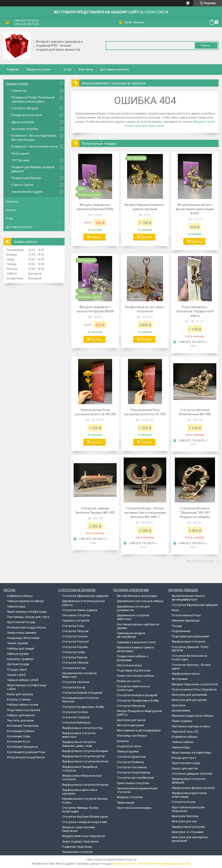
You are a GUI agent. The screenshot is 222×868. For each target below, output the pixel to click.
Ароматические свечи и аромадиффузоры (188, 598)
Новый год (19, 91)
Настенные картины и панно (191, 726)
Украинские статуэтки (77, 852)
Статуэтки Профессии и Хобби (83, 707)
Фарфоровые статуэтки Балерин (85, 751)
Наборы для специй (21, 649)
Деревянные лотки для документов (133, 608)
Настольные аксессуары (134, 808)
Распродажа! (20, 153)
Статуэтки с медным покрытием (84, 822)
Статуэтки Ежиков (75, 657)
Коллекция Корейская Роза (26, 752)
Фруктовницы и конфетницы (192, 753)
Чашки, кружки (17, 643)
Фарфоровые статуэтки (188, 642)
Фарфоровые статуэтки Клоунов (85, 785)
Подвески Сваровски (77, 847)
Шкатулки (179, 705)
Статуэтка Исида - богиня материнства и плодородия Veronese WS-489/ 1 (145, 512)
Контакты (86, 69)
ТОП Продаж (20, 160)
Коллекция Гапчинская (23, 726)
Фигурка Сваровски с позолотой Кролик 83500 (95, 207)
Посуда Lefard (17, 670)
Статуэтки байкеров (131, 706)
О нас (68, 69)
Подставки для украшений (190, 636)
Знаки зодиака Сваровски (80, 841)
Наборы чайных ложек (23, 705)
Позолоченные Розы (186, 615)
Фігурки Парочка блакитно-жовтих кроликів (145, 207)
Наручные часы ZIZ (185, 732)
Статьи (11, 210)
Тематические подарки (27, 192)
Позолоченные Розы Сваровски (194, 689)
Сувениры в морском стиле (136, 642)
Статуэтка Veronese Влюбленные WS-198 (195, 412)
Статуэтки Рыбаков (130, 762)
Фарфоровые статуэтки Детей (83, 756)
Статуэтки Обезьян (75, 663)
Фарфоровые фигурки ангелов (193, 788)
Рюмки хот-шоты (129, 681)
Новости (12, 202)
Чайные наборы (183, 742)
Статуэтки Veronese (76, 682)
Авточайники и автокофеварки (139, 730)
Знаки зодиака (182, 721)
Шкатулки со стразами (188, 832)
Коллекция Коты (19, 741)
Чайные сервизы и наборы (26, 601)
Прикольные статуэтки (133, 783)
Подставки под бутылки (134, 670)
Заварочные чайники (22, 633)
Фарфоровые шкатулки (188, 827)
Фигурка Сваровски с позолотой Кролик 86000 (95, 309)
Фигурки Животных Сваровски (83, 836)
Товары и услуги (38, 69)
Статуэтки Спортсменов (134, 772)
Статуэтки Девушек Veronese (192, 774)
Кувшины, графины (20, 659)
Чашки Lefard (16, 675)
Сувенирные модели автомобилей (131, 635)
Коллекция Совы (19, 736)
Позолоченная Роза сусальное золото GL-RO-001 (95, 412)
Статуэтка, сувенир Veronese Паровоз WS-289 (95, 510)
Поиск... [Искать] (206, 45)
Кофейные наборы (20, 596)
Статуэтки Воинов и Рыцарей (82, 693)
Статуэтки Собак (74, 652)
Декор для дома (23, 122)
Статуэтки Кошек (184, 802)
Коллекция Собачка (21, 731)
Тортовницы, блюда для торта (28, 617)
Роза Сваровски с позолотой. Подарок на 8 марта (195, 311)
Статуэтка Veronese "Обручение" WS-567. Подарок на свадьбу (195, 512)
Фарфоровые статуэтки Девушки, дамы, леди (79, 744)
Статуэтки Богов (74, 687)
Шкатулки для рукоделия (189, 700)
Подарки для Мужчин (26, 178)
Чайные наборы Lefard (23, 680)
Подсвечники (181, 631)
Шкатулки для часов (131, 720)
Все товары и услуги (200, 561)
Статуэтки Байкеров (76, 722)
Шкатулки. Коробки (25, 129)
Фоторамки (180, 679)
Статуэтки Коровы (75, 647)
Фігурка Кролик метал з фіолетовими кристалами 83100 (195, 209)
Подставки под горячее (24, 710)
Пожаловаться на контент (130, 864)
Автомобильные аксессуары (137, 596)
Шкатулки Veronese (185, 816)
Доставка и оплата (114, 69)
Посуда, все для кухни (27, 115)
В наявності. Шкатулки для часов (34, 146)
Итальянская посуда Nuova (26, 757)
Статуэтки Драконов (131, 757)
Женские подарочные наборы (193, 716)
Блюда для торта (184, 758)
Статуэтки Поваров (76, 717)
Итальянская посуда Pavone (26, 627)
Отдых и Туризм (22, 185)
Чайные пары (16, 606)
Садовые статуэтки (76, 620)
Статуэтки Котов (74, 668)
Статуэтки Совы (73, 626)
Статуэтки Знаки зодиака (80, 610)
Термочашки (126, 803)
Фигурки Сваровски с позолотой (195, 684)
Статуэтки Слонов (75, 636)
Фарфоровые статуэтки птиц (82, 728)
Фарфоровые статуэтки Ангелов (85, 761)
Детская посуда (18, 664)
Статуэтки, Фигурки (25, 108)
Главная (13, 69)
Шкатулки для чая (184, 821)
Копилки (123, 741)
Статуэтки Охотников (132, 767)
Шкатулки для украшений (189, 695)
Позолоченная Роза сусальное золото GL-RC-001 (145, 412)
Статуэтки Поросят (76, 642)
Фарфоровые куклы (186, 674)
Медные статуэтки (130, 797)
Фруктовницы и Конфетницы (27, 612)
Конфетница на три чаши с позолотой (145, 309)
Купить (97, 237)
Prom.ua (131, 860)
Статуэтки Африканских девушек (85, 596)
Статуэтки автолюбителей (135, 778)
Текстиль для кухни (20, 720)
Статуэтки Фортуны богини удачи (85, 817)
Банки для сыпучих (20, 694)
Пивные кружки (18, 654)
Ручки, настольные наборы (136, 676)
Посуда (177, 626)
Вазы (175, 610)
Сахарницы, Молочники (23, 638)
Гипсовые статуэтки (76, 615)
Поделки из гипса (129, 746)
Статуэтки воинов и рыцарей (137, 695)
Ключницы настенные (132, 736)
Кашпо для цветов (185, 768)
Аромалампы (181, 710)
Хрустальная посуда (21, 622)
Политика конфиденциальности (170, 864)
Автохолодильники (130, 725)
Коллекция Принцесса (22, 747)
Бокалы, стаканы (19, 699)
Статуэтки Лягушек (75, 631)
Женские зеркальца (186, 620)
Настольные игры (129, 665)
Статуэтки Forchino (75, 712)
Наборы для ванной (21, 715)
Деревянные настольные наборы (140, 601)
